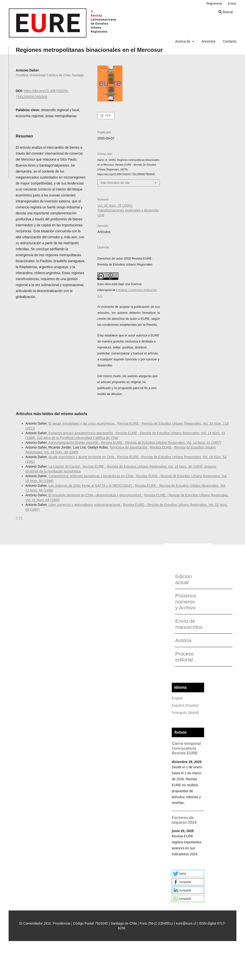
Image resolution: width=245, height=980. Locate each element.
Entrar (232, 3)
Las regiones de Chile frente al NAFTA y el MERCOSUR (91, 486)
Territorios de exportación (129, 447)
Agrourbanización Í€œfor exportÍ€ (74, 443)
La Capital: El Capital (65, 466)
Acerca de (183, 41)
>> (21, 518)
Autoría (183, 640)
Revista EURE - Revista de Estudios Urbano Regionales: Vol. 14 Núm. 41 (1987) (161, 443)
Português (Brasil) (185, 713)
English (177, 698)
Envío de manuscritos (187, 624)
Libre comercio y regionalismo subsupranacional (85, 505)
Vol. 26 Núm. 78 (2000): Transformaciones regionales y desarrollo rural (128, 210)
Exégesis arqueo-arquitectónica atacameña (81, 433)
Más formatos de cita (115, 183)
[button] (188, 873)
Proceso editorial (184, 657)
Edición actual (183, 579)
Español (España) (185, 705)
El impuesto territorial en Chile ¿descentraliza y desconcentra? (95, 495)
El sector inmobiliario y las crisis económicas (82, 423)
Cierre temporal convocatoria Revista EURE (186, 748)
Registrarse (214, 3)
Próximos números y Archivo (186, 602)
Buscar (226, 12)
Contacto (230, 41)
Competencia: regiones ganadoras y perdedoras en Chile (92, 476)
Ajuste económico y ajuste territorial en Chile (82, 457)
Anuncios (208, 41)
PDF (108, 116)
